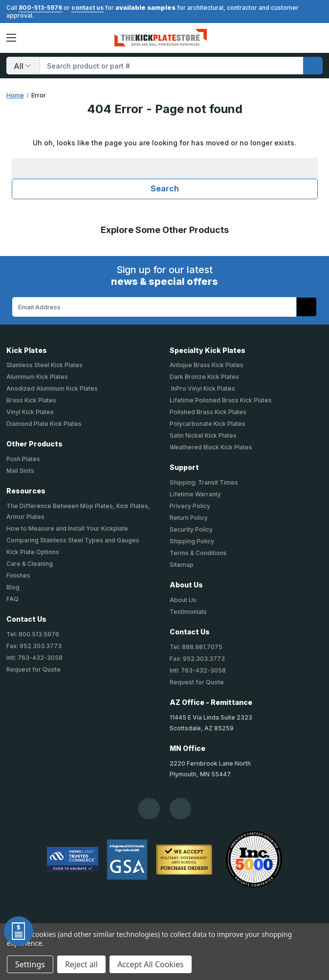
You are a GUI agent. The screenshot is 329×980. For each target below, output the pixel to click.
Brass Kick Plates (31, 400)
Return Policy (189, 518)
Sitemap (182, 565)
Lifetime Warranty (195, 494)
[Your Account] (298, 38)
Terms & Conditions (198, 553)
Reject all (81, 964)
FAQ (12, 599)
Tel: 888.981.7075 (196, 647)
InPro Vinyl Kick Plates (202, 388)
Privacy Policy (190, 506)
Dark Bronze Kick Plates (204, 377)
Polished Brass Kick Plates (208, 412)
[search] (313, 66)
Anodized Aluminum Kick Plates (52, 388)
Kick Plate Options (33, 552)
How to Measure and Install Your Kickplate (67, 528)
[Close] (318, 11)
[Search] (23, 66)
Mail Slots (20, 471)
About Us (183, 600)
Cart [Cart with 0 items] (315, 38)
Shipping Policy (192, 541)
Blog (13, 587)
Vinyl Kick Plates (30, 412)
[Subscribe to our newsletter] (307, 307)
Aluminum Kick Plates (37, 377)
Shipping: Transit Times (204, 482)
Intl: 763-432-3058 (34, 658)
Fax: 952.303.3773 (34, 646)
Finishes (18, 575)
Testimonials (188, 612)
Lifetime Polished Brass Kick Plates (221, 400)
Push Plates (23, 459)
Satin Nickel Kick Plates (203, 435)
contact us (88, 8)
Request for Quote (33, 669)
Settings (30, 964)
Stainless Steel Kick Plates (44, 365)
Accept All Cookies (151, 964)
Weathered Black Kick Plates (211, 447)
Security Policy (191, 529)
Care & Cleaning (30, 564)
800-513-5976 (40, 8)
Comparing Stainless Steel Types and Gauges (73, 540)
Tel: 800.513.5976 (33, 634)
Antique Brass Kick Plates (207, 365)
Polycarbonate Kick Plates (208, 424)
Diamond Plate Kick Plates (44, 424)
